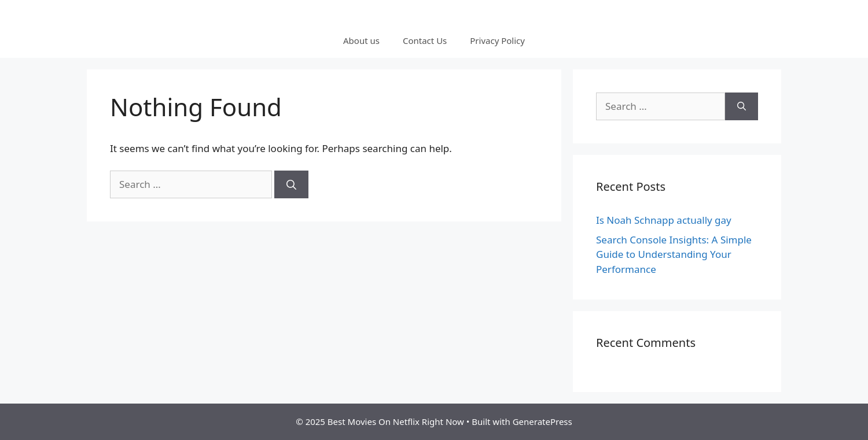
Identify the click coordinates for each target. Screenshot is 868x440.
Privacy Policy (497, 40)
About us (361, 40)
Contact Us (425, 40)
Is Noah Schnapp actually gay (664, 220)
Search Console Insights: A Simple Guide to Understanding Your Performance (674, 254)
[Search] (291, 184)
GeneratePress (542, 421)
